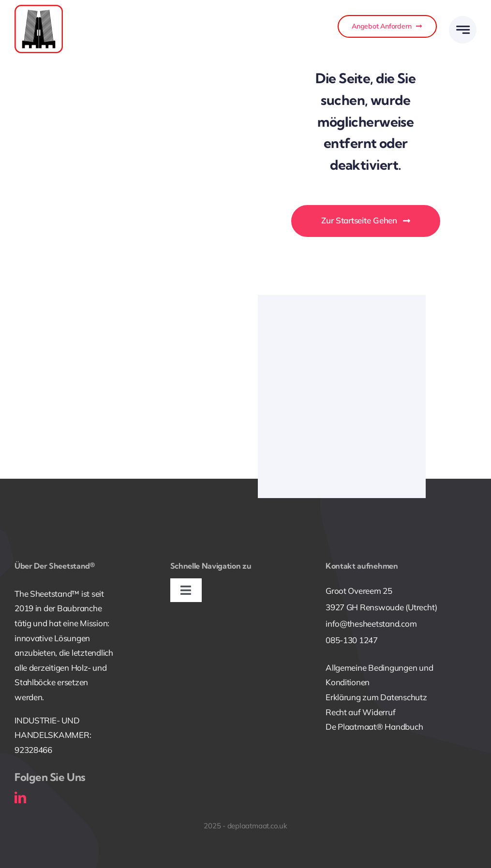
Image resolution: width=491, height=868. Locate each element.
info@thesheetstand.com (371, 624)
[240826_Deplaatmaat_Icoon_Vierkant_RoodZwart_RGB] (39, 9)
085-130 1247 (352, 640)
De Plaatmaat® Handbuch (374, 727)
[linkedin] (20, 797)
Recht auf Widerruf (360, 712)
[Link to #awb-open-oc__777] (463, 30)
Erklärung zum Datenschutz (376, 697)
